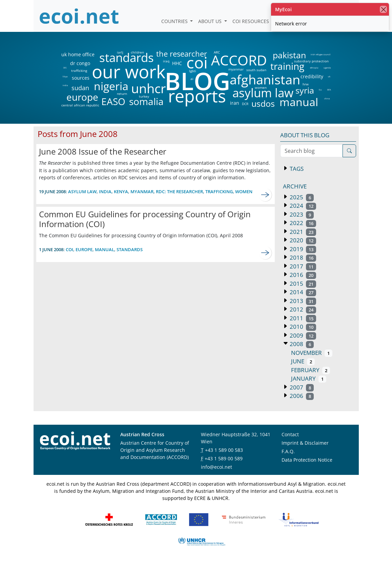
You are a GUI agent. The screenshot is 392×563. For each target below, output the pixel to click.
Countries (175, 21)
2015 (302, 284)
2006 (301, 396)
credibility (312, 77)
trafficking (79, 71)
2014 (302, 292)
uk (329, 77)
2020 (302, 240)
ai (192, 79)
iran (234, 103)
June (303, 361)
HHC (177, 63)
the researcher (170, 54)
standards (127, 58)
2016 (302, 275)
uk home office (78, 55)
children (137, 52)
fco (320, 90)
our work (129, 72)
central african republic (80, 105)
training (287, 66)
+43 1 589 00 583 (224, 450)
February (311, 370)
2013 (302, 301)
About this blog (305, 135)
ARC (217, 52)
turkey (144, 96)
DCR (245, 104)
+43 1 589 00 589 (224, 458)
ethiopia (314, 68)
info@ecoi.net (216, 467)
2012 (302, 309)
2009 (302, 335)
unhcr (149, 88)
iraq (166, 61)
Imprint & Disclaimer (305, 443)
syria (305, 90)
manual (298, 102)
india (65, 85)
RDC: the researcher (179, 192)
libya (65, 77)
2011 (302, 318)
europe (82, 97)
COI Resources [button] (251, 21)
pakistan (289, 55)
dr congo (80, 63)
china (327, 99)
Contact (290, 434)
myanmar (236, 69)
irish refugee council (320, 55)
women (261, 87)
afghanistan (265, 80)
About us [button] (211, 21)
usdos (263, 104)
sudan (80, 88)
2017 (302, 266)
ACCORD (239, 60)
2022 (302, 223)
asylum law (263, 93)
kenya (121, 192)
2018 (302, 257)
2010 (302, 327)
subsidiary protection (311, 61)
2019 (302, 249)
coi (197, 63)
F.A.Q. (288, 451)
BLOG (197, 81)
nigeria (111, 86)
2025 (301, 197)
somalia (146, 101)
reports (197, 96)
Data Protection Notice (307, 460)
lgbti (193, 71)
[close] (383, 9)
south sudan (256, 70)
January (309, 378)
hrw (306, 84)
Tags (296, 169)
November (312, 353)
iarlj (120, 52)
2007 (301, 387)
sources (81, 78)
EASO (113, 101)
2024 (302, 206)
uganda (327, 68)
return (122, 94)
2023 (301, 214)
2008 (301, 344)
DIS (65, 68)
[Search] (349, 151)
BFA (329, 90)
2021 (302, 232)
